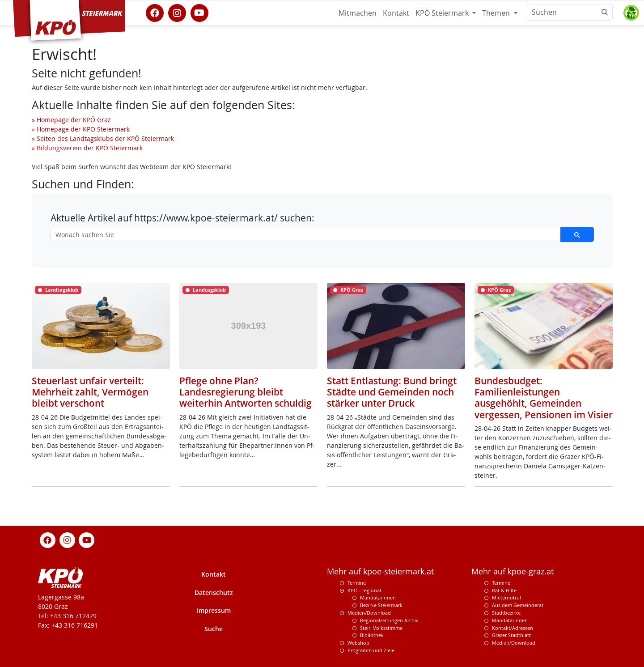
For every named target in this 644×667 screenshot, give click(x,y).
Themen (497, 13)
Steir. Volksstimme (381, 628)
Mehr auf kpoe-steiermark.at (380, 571)
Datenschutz (214, 593)
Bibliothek (372, 635)
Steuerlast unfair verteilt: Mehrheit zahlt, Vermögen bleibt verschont (90, 392)
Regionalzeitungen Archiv (389, 620)
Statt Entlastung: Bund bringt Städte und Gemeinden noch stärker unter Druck (392, 392)
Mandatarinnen (378, 597)
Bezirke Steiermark (381, 605)
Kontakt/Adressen (513, 628)
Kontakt (396, 13)
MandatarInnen (510, 620)
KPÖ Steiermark (443, 13)
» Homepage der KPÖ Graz (71, 120)
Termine (357, 583)
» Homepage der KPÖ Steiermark (81, 129)
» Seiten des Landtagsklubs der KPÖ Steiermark (103, 138)
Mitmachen (358, 13)
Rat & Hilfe (504, 590)
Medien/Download (369, 613)
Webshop (358, 643)
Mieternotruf (507, 597)
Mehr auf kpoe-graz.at (513, 571)
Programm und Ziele (371, 650)
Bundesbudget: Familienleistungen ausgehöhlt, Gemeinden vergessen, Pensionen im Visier (544, 398)
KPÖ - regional (364, 590)
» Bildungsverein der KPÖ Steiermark (87, 148)
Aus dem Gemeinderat (518, 605)
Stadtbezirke (506, 613)
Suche (214, 629)
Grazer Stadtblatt (511, 635)
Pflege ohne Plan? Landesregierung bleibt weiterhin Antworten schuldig (246, 392)
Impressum (214, 610)
